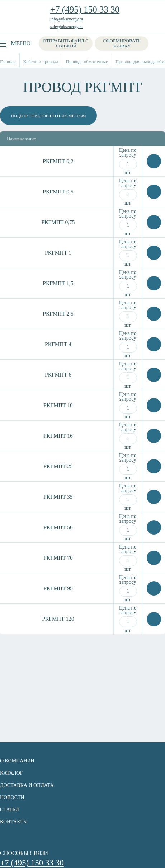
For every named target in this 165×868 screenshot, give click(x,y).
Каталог (11, 773)
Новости (12, 797)
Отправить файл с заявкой (65, 43)
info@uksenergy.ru (67, 19)
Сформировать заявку (122, 43)
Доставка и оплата (27, 785)
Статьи (10, 810)
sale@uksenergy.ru (67, 27)
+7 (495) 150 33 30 (85, 10)
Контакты (14, 822)
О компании (17, 761)
